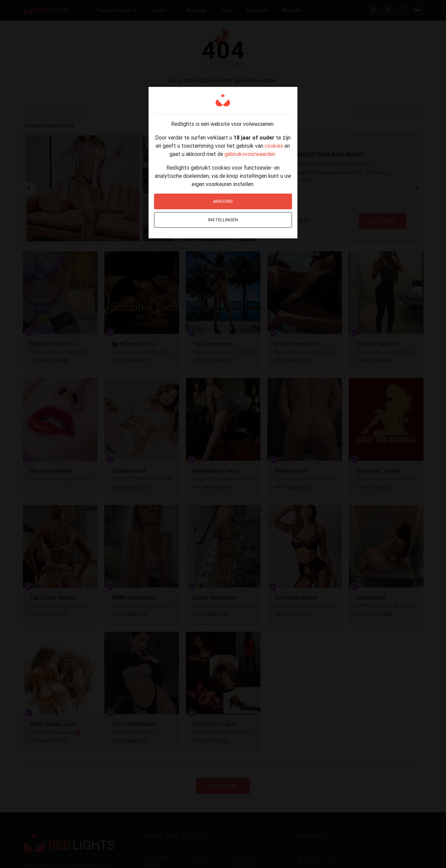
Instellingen (223, 220)
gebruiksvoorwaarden (250, 154)
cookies (274, 146)
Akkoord (223, 201)
